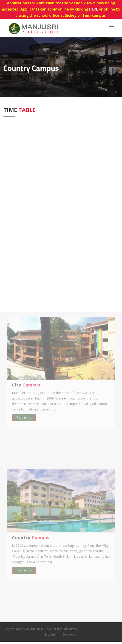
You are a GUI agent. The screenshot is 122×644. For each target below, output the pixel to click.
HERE (94, 9)
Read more (24, 419)
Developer (70, 634)
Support (50, 634)
